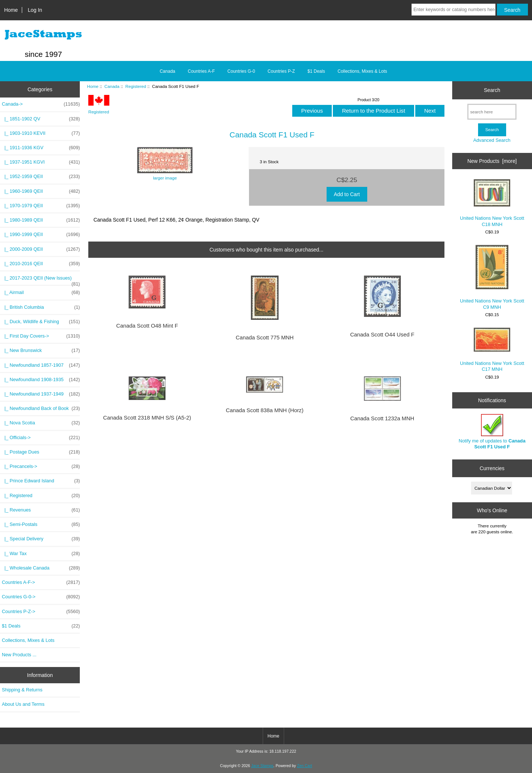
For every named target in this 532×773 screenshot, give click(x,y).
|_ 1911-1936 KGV (41, 148)
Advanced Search (492, 140)
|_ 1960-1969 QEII (41, 191)
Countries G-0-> (41, 597)
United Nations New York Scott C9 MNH (492, 277)
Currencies (492, 468)
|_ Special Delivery (41, 539)
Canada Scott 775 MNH (265, 338)
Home (11, 10)
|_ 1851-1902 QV (41, 119)
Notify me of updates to (492, 432)
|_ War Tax (41, 554)
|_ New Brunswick (41, 350)
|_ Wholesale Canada (41, 568)
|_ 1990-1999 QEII (41, 235)
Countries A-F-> (41, 582)
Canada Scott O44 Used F (382, 335)
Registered (136, 86)
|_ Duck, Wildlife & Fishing (41, 322)
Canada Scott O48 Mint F (147, 326)
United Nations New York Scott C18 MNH (492, 203)
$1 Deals (316, 71)
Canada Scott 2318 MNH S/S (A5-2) (147, 418)
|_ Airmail (41, 293)
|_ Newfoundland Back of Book (41, 408)
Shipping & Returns (22, 690)
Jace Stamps (262, 766)
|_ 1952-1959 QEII (41, 177)
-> (41, 104)
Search (492, 90)
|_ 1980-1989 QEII (41, 220)
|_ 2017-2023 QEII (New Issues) (41, 280)
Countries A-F (201, 71)
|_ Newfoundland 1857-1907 (41, 365)
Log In (35, 10)
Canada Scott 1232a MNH (382, 418)
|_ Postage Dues (41, 452)
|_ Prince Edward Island (41, 481)
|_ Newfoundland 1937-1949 (41, 394)
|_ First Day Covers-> (41, 336)
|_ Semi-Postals (41, 524)
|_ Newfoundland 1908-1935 (41, 380)
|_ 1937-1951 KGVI (41, 162)
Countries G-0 (241, 71)
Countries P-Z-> (41, 612)
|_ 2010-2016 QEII (41, 264)
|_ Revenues (41, 510)
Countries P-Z (281, 71)
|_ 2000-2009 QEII (41, 249)
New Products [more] (492, 161)
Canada (112, 86)
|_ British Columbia (41, 307)
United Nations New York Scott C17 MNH (492, 350)
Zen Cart (305, 766)
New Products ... (19, 655)
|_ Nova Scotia (41, 423)
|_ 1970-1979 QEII (41, 206)
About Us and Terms (23, 704)
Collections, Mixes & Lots (362, 71)
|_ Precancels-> (41, 466)
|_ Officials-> (41, 438)
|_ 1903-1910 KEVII (41, 133)
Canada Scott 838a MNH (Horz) (265, 410)
